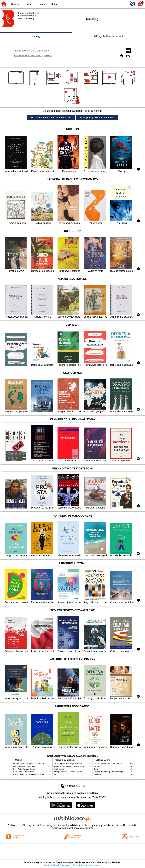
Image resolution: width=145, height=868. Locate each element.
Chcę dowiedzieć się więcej (58, 865)
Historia (29, 4)
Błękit (56, 774)
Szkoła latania (59, 769)
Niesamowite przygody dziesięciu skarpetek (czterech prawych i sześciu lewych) (42, 774)
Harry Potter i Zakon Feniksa (24, 772)
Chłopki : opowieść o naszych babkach (68, 764)
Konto (54, 4)
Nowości (16, 4)
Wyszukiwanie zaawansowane (28, 56)
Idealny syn (98, 774)
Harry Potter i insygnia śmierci (24, 769)
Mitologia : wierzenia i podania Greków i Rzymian (31, 764)
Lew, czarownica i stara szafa (24, 766)
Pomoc (42, 4)
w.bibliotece (78, 825)
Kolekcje (48, 56)
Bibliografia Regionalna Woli (109, 36)
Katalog (36, 36)
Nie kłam (97, 766)
